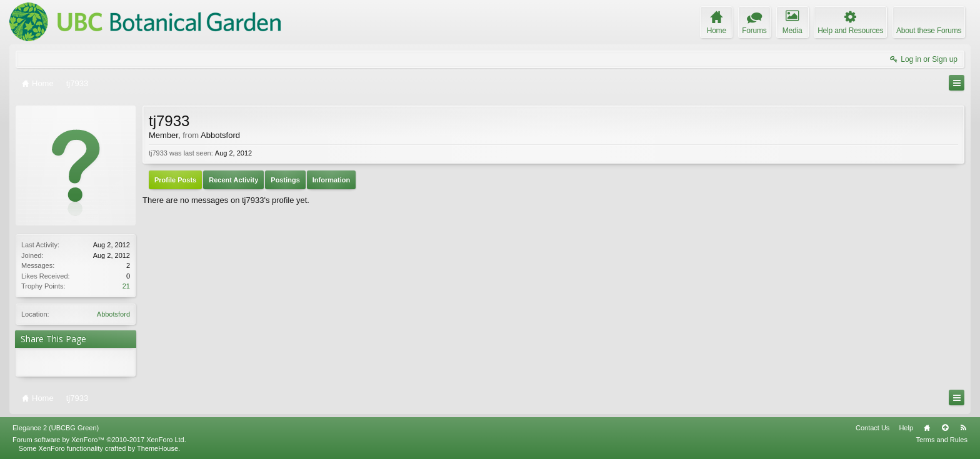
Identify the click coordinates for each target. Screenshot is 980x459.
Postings (285, 180)
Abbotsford (113, 314)
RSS (963, 428)
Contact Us (872, 428)
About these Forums (929, 31)
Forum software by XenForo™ (99, 440)
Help (906, 428)
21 (126, 286)
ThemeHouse (157, 448)
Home (927, 428)
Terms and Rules (942, 440)
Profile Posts (175, 180)
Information (332, 180)
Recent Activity (233, 180)
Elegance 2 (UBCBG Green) (56, 428)
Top (945, 428)
